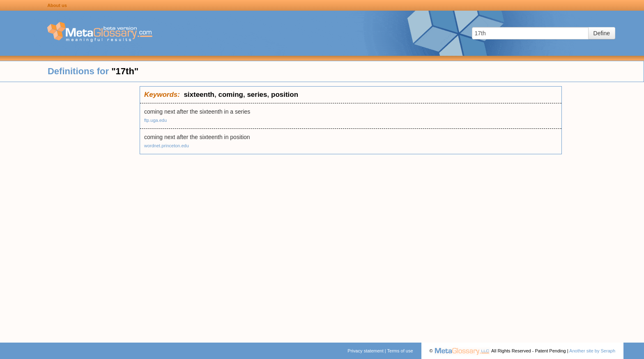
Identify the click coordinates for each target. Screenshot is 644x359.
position (285, 95)
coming (230, 95)
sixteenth (199, 95)
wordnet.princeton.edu (167, 146)
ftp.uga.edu (155, 120)
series (257, 95)
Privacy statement (365, 351)
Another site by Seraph (592, 351)
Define (602, 33)
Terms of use (400, 351)
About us (57, 5)
